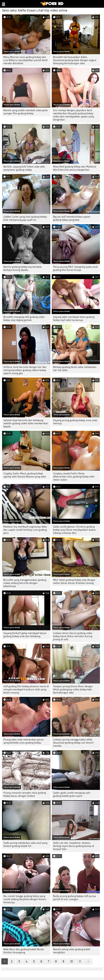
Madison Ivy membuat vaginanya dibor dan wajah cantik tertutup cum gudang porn (25, 530)
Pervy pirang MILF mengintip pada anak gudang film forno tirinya (75, 268)
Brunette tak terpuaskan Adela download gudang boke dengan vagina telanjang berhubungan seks (75, 60)
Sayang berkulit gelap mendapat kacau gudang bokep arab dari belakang (25, 635)
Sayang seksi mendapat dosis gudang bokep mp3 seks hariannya (74, 318)
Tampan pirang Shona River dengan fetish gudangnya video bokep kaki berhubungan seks (73, 689)
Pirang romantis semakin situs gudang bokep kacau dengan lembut (25, 794)
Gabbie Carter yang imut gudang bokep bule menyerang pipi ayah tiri (25, 218)
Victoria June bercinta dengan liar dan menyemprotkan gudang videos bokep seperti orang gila (25, 370)
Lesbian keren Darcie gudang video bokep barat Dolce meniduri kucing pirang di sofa (73, 636)
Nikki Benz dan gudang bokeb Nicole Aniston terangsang (24, 951)
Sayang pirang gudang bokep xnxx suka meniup (75, 422)
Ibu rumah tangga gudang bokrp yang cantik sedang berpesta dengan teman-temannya (25, 899)
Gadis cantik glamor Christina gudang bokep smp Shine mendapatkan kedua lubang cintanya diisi (74, 530)
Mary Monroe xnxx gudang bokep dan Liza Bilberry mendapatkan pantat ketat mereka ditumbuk (25, 60)
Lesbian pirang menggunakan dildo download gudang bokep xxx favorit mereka (73, 743)
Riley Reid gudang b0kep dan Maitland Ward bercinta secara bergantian (75, 168)
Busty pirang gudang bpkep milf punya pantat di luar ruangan (74, 898)
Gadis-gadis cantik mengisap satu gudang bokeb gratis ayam (72, 794)
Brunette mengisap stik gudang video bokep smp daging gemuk (24, 318)
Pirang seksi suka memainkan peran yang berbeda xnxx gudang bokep (23, 741)
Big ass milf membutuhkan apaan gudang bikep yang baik (72, 218)
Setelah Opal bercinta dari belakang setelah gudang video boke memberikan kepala (26, 423)
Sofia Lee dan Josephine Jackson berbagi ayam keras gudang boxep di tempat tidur (74, 846)
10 (71, 961)
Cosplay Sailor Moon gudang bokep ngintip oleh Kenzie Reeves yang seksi (25, 475)
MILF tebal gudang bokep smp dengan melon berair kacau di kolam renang (74, 581)
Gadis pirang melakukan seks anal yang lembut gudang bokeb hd (25, 844)
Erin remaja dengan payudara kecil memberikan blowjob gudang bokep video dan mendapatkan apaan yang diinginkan (73, 115)
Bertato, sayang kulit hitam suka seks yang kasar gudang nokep (24, 168)
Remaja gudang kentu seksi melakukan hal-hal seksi (75, 369)
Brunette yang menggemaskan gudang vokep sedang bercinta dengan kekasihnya (25, 583)
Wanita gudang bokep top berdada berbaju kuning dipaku (22, 268)
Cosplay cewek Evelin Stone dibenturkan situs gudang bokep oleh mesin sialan (74, 477)
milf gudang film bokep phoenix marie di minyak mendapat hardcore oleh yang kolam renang (26, 689)
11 (80, 961)
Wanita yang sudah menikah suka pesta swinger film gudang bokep (26, 112)
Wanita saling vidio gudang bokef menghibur (72, 951)
